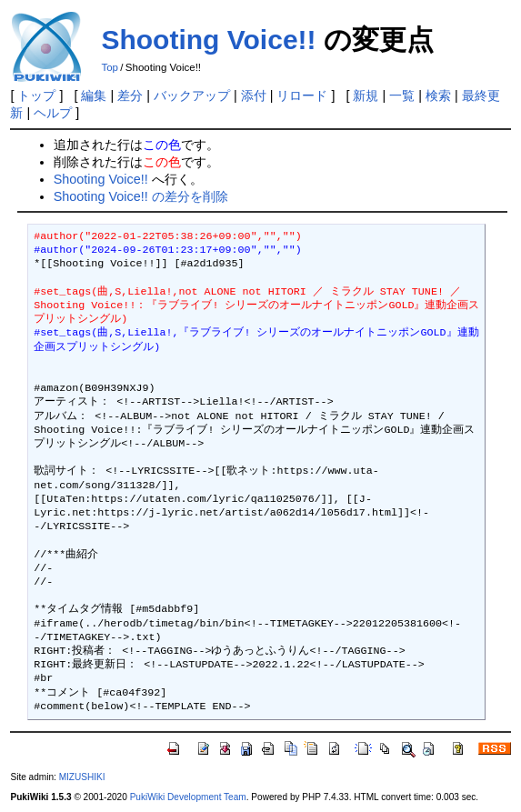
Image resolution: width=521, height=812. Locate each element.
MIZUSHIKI (82, 777)
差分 (130, 95)
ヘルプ (53, 113)
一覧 (402, 95)
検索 (438, 95)
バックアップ (192, 95)
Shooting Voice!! (208, 40)
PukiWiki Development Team (188, 797)
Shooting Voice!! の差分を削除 (141, 196)
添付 (254, 95)
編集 (94, 95)
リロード (302, 95)
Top (110, 67)
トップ (36, 95)
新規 (366, 95)
